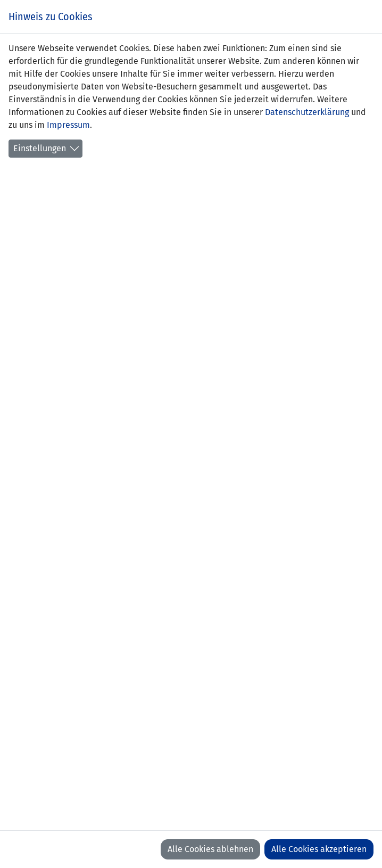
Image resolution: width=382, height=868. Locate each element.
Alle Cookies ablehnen (210, 849)
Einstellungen (40, 148)
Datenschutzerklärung (307, 112)
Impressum (68, 125)
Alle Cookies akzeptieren (319, 849)
